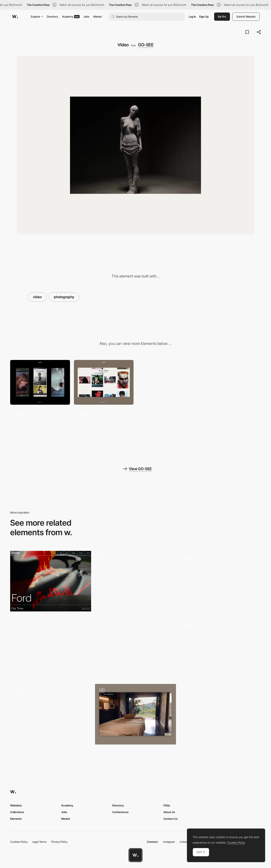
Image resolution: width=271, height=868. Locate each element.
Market (98, 17)
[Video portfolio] (220, 648)
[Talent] (231, 382)
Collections (17, 812)
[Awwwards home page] (135, 855)
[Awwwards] (15, 17)
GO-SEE (146, 45)
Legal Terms (39, 842)
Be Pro (222, 17)
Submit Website (246, 17)
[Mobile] (40, 382)
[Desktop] (104, 382)
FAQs (167, 805)
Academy (71, 17)
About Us (169, 812)
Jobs (86, 17)
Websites (16, 805)
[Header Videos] (135, 714)
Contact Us (170, 819)
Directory (52, 17)
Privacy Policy (59, 842)
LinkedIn (185, 842)
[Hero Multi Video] (135, 580)
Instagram (169, 842)
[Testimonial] (51, 648)
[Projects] (40, 431)
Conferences (120, 812)
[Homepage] (167, 382)
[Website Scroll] (220, 581)
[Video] (104, 431)
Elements (16, 819)
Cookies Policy (19, 842)
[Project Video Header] (51, 581)
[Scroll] (51, 714)
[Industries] (135, 648)
